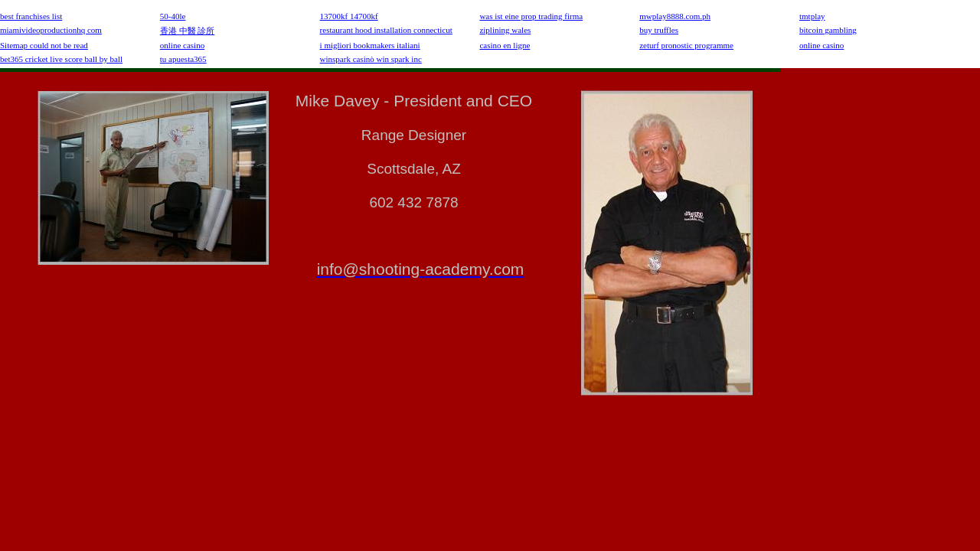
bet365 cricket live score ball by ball (61, 59)
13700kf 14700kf (349, 16)
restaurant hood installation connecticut (386, 30)
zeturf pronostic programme (686, 45)
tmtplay (812, 16)
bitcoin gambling (828, 30)
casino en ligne (505, 45)
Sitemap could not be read (44, 45)
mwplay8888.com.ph (675, 16)
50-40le (173, 16)
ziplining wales (505, 30)
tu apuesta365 (183, 59)
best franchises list (31, 16)
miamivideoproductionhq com (51, 30)
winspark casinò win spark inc (371, 59)
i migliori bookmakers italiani (370, 45)
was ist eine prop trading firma (531, 16)
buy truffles (659, 30)
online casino (182, 45)
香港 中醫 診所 (188, 31)
